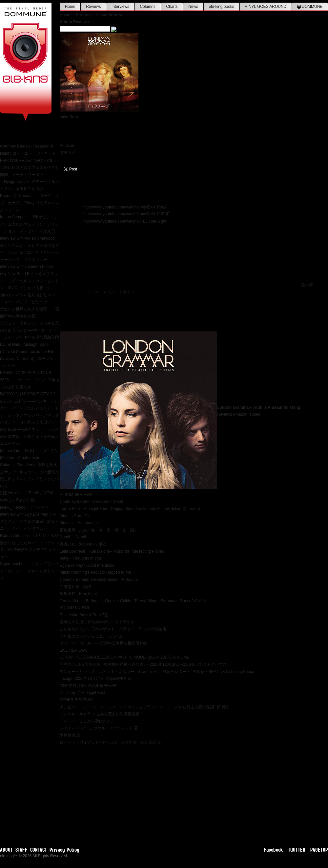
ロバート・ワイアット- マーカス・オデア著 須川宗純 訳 (111, 742)
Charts (172, 7)
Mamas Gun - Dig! (76, 516)
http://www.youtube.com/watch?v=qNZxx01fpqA (125, 207)
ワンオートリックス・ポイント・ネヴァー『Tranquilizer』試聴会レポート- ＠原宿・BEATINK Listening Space (157, 672)
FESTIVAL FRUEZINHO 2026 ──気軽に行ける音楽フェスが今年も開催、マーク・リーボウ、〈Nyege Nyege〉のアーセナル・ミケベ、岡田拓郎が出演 (30, 175)
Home (70, 7)
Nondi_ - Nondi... (74, 537)
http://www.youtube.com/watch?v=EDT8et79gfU (125, 221)
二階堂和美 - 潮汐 (75, 587)
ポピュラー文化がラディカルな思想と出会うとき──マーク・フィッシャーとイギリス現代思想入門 (30, 330)
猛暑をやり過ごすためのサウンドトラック (97, 622)
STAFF (21, 850)
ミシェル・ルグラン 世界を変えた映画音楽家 (100, 714)
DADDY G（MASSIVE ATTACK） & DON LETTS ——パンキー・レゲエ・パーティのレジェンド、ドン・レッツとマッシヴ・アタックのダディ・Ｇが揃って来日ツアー (30, 408)
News (193, 7)
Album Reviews (110, 15)
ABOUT (6, 850)
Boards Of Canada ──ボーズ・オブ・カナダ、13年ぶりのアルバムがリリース (30, 203)
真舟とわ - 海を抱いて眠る (83, 544)
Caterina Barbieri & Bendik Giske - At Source (99, 580)
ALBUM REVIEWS (76, 495)
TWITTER (297, 850)
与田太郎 (68, 153)
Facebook (274, 850)
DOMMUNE (310, 7)
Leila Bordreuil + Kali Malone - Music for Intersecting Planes (112, 551)
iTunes (254, 414)
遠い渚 (307, 285)
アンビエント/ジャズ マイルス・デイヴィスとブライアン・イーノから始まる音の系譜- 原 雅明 (145, 707)
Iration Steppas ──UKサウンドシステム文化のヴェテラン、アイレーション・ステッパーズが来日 (30, 224)
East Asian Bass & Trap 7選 (84, 615)
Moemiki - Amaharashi (20, 458)
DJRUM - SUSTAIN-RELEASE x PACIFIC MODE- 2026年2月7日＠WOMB (125, 657)
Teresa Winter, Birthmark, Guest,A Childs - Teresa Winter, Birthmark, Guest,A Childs (133, 601)
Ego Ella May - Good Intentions (87, 565)
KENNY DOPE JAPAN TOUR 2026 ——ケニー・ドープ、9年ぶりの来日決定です (30, 380)
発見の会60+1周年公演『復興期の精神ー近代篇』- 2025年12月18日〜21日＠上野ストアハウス (143, 664)
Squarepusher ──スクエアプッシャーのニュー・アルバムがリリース (30, 571)
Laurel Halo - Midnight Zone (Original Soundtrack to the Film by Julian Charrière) (130, 509)
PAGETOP (319, 850)
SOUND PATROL (75, 608)
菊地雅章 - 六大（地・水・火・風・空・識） (99, 530)
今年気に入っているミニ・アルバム (91, 636)
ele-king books (221, 7)
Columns (147, 7)
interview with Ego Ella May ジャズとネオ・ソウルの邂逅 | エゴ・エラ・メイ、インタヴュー (29, 521)
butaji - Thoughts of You (80, 558)
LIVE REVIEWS (74, 650)
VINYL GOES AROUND (266, 7)
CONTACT (39, 850)
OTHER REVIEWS (76, 700)
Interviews (120, 7)
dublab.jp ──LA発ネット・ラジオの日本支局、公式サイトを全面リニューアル (30, 436)
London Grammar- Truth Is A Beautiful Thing (259, 407)
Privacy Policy (64, 850)
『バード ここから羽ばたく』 (87, 721)
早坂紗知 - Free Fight (78, 594)
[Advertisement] (194, 792)
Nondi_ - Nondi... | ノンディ (24, 507)
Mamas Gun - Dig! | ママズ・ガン (29, 451)
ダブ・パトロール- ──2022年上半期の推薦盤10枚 (104, 643)
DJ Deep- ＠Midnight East (82, 693)
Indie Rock (69, 117)
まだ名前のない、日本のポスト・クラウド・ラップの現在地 (113, 629)
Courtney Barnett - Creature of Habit (91, 502)
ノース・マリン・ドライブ (111, 292)
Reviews (93, 7)
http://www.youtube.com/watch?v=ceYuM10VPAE (126, 214)
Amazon (67, 146)
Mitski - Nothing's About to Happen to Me (95, 572)
